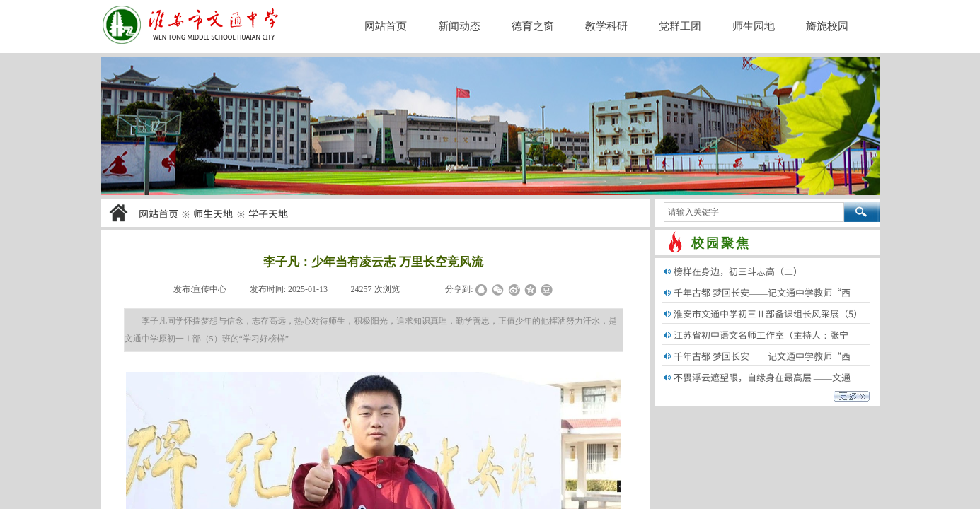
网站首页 (158, 213)
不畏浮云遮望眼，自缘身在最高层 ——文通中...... (762, 386)
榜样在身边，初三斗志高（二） (738, 271)
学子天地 (268, 213)
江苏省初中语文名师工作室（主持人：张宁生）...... (761, 344)
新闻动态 (459, 26)
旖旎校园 (827, 26)
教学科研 (606, 26)
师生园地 (754, 26)
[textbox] (754, 212)
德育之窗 (533, 26)
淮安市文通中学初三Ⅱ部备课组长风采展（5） (768, 314)
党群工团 (680, 26)
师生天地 (213, 213)
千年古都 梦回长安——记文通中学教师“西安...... (762, 302)
